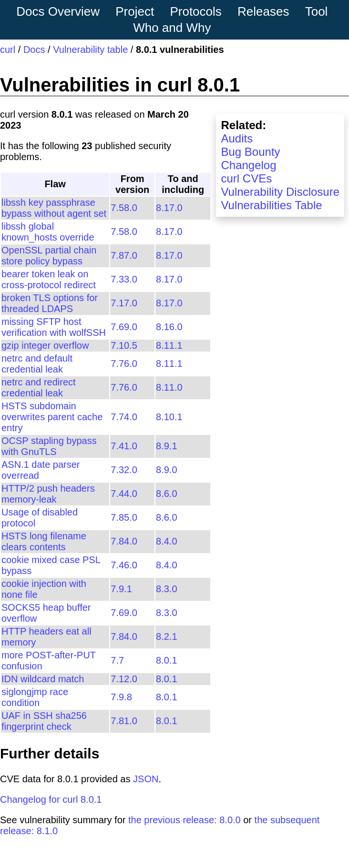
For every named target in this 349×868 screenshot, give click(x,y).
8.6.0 (166, 494)
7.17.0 (124, 303)
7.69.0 (124, 327)
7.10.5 (124, 345)
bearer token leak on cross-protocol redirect (49, 279)
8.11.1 (169, 345)
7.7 (117, 660)
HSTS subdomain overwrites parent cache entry (52, 417)
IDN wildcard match (43, 679)
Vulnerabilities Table (271, 205)
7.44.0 (124, 494)
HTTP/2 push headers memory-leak (48, 494)
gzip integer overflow (45, 345)
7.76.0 (124, 363)
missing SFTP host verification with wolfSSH (54, 327)
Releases (263, 11)
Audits (237, 138)
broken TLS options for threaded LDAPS (50, 303)
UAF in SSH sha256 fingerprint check (44, 721)
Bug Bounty (250, 152)
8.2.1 (166, 636)
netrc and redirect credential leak (39, 388)
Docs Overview (58, 11)
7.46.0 (124, 565)
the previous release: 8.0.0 (185, 820)
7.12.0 (124, 679)
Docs (34, 50)
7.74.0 (124, 417)
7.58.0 (124, 208)
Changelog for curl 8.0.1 (51, 799)
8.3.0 (166, 589)
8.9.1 (166, 446)
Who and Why (172, 28)
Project (135, 11)
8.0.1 (166, 660)
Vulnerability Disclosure (280, 192)
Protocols (195, 11)
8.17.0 (169, 208)
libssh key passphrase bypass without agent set (54, 208)
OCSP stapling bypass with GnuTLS (49, 446)
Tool (317, 11)
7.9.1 (121, 589)
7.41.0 (124, 446)
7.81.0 (124, 721)
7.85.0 (124, 517)
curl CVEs (246, 178)
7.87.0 (124, 255)
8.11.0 (169, 387)
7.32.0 (124, 470)
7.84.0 (124, 541)
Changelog (248, 165)
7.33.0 (124, 279)
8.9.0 (166, 470)
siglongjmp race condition (35, 697)
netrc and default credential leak (37, 364)
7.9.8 (121, 697)
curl (8, 50)
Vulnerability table (90, 50)
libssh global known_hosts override (48, 232)
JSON (146, 779)
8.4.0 (166, 541)
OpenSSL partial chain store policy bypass (49, 256)
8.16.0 (169, 327)
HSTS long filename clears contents (44, 541)
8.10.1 (169, 417)
